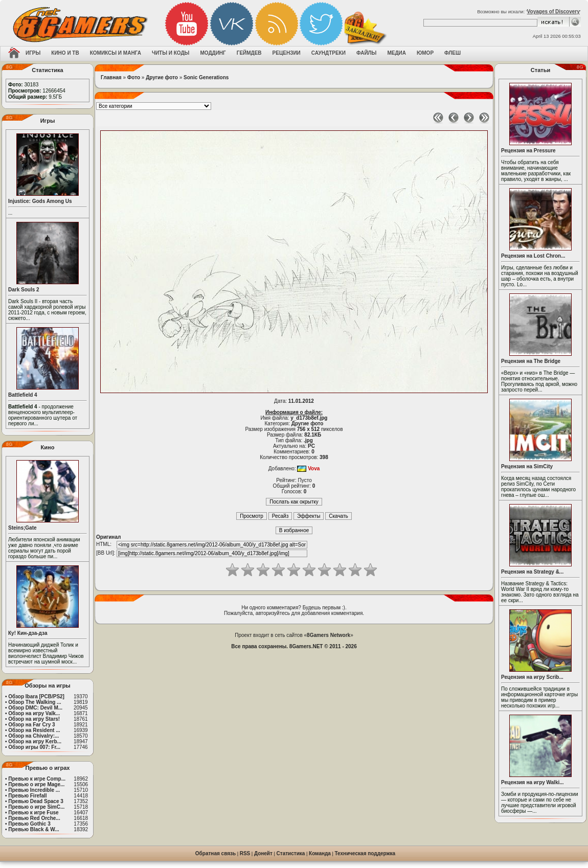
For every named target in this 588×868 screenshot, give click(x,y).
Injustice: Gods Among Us (40, 201)
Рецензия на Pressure (528, 151)
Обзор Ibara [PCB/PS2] (36, 696)
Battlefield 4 (23, 395)
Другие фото (162, 77)
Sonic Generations (206, 77)
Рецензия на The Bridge (531, 361)
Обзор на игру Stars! (34, 719)
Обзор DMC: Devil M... (35, 708)
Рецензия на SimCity (527, 466)
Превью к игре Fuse (33, 813)
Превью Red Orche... (34, 818)
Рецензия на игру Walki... (533, 782)
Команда (320, 853)
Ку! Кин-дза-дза (28, 633)
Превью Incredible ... (34, 790)
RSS (245, 853)
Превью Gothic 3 (29, 824)
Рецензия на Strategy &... (532, 572)
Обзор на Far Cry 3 (31, 725)
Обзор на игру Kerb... (35, 741)
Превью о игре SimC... (36, 807)
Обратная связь (216, 853)
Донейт (263, 853)
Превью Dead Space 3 (36, 801)
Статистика (291, 853)
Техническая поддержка (365, 853)
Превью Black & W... (33, 829)
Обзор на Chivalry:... (33, 736)
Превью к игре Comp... (37, 779)
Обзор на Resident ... (34, 730)
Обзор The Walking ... (35, 702)
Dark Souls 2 (24, 290)
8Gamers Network (329, 635)
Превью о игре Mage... (36, 784)
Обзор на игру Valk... (34, 713)
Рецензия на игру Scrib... (532, 677)
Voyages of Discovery (553, 12)
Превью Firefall (27, 796)
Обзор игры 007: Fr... (34, 747)
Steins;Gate (22, 528)
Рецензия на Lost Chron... (533, 256)
